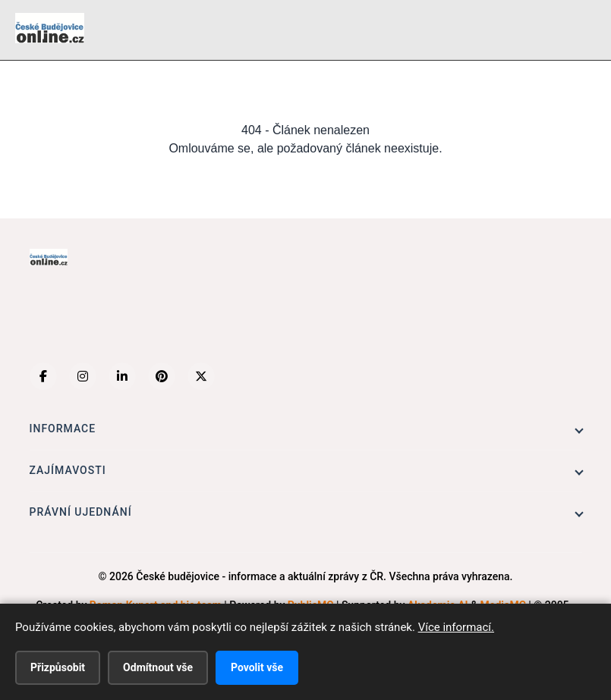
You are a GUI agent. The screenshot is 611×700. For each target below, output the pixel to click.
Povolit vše (257, 667)
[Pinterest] (162, 376)
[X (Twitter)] (201, 376)
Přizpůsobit (58, 667)
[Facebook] (43, 376)
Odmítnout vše (158, 667)
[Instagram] (83, 376)
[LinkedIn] (122, 376)
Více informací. (456, 627)
